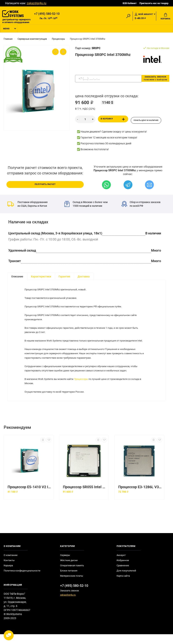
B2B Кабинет (130, 3)
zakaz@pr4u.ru (37, 3)
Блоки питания (69, 580)
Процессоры (85, 388)
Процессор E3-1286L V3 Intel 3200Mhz (140, 497)
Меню (6, 30)
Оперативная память (72, 575)
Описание (17, 277)
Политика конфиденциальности (22, 580)
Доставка (84, 277)
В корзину (114, 121)
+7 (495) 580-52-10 (47, 14)
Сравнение (123, 575)
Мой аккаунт (144, 15)
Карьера (8, 575)
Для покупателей (126, 580)
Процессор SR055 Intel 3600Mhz (85, 497)
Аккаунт (121, 565)
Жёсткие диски (69, 570)
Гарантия (64, 277)
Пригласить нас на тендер (154, 3)
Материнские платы (72, 586)
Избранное (123, 570)
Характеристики (41, 277)
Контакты (9, 570)
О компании (11, 565)
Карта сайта (123, 586)
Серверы (65, 565)
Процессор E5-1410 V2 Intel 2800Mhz (30, 497)
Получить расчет (45, 185)
